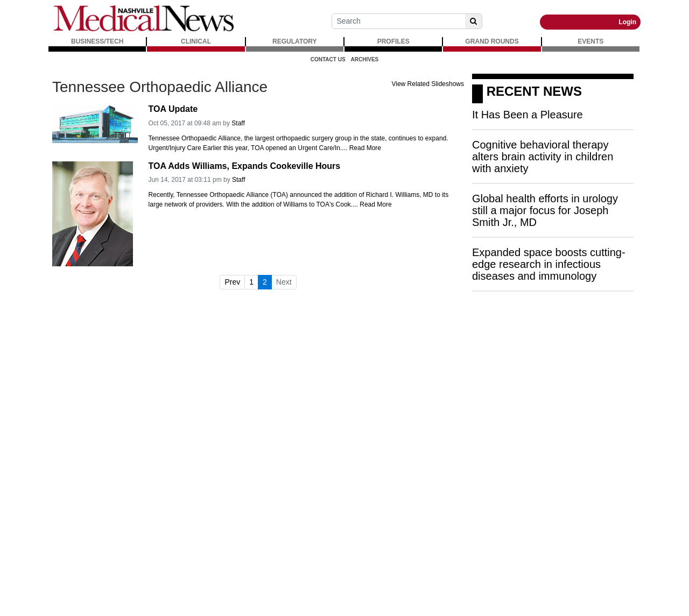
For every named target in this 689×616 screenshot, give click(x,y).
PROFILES (393, 41)
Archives (365, 59)
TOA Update (173, 109)
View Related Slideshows (428, 84)
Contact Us (328, 59)
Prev (232, 282)
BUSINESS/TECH (97, 41)
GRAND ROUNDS (492, 41)
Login (627, 22)
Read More (365, 148)
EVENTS (590, 41)
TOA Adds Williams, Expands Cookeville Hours (245, 166)
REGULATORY (294, 41)
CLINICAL (196, 41)
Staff (238, 123)
